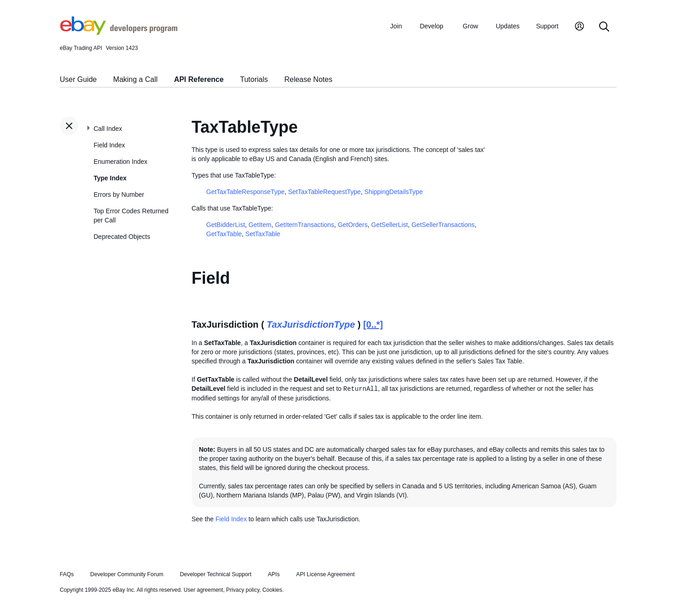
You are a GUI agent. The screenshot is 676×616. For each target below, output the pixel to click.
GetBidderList (226, 225)
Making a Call (135, 79)
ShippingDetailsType (394, 192)
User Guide (78, 79)
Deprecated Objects (122, 237)
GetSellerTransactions (443, 225)
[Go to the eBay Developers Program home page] (119, 32)
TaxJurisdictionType (311, 324)
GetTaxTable (224, 234)
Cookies (272, 590)
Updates (508, 26)
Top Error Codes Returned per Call (131, 216)
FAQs (67, 574)
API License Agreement (325, 574)
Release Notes (308, 79)
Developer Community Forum (127, 574)
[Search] (604, 27)
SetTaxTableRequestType (325, 192)
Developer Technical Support (216, 574)
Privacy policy (243, 590)
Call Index (108, 129)
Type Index (110, 178)
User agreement (203, 590)
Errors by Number (119, 195)
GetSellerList (389, 225)
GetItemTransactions (305, 225)
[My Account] (579, 27)
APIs (274, 574)
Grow (470, 26)
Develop (431, 26)
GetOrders (353, 225)
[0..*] (373, 324)
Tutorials (254, 79)
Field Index (109, 145)
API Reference (199, 79)
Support (547, 26)
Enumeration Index (121, 162)
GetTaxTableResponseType (246, 192)
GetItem (260, 225)
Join (396, 26)
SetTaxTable (263, 234)
